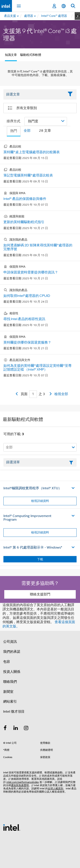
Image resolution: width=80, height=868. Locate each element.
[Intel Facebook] (5, 729)
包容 (7, 662)
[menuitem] (29, 16)
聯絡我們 (10, 682)
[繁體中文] (64, 6)
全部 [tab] (27, 131)
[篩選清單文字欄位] (40, 462)
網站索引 (10, 702)
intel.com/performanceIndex (23, 782)
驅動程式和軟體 (31, 55)
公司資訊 (10, 642)
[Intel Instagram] (26, 729)
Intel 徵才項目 (14, 712)
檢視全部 (61, 394)
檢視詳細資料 (40, 501)
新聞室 (8, 692)
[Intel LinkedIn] (16, 729)
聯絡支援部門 (40, 594)
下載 (40, 559)
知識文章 (11, 55)
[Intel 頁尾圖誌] (12, 827)
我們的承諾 (12, 652)
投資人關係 (12, 672)
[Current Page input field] (33, 394)
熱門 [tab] (14, 131)
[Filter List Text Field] (34, 94)
